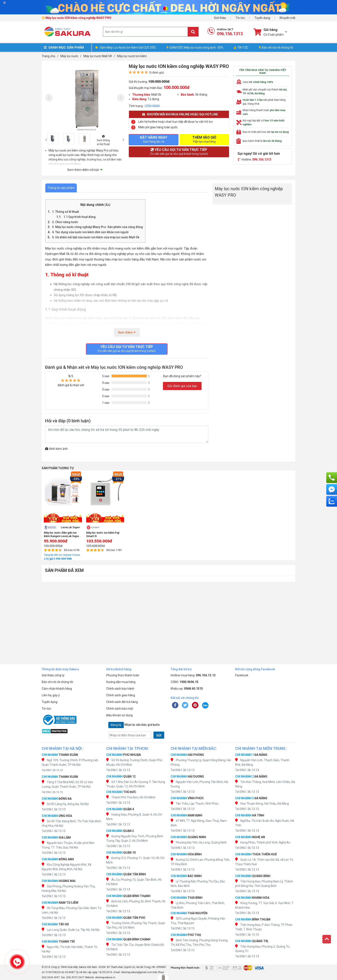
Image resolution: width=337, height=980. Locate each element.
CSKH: (185, 682)
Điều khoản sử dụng (119, 715)
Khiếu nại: (187, 689)
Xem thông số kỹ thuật (103, 140)
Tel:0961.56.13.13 (52, 770)
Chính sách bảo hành (120, 689)
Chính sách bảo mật (120, 709)
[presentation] (49, 98)
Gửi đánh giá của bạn (182, 386)
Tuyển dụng (262, 18)
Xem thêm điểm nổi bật (83, 170)
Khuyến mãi (287, 18)
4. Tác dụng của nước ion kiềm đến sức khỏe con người (90, 232)
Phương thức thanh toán (123, 675)
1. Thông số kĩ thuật (65, 212)
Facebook (242, 675)
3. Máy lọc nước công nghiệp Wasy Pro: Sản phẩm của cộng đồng (97, 227)
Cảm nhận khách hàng (57, 689)
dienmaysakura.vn (105, 977)
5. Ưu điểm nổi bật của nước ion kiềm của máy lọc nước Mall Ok (96, 237)
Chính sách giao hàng (121, 695)
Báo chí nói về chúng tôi (276, 47)
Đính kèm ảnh (56, 449)
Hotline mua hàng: (193, 675)
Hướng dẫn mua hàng (121, 682)
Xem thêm (127, 332)
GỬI (159, 735)
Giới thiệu (220, 18)
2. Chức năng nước (65, 222)
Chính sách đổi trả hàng (122, 702)
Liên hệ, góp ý (51, 695)
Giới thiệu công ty (53, 675)
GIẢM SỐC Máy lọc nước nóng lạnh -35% (195, 47)
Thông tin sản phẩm (61, 188)
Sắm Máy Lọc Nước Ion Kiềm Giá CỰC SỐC (128, 47)
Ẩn (107, 205)
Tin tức (240, 18)
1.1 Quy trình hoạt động (80, 217)
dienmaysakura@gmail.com (137, 972)
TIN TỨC (241, 47)
